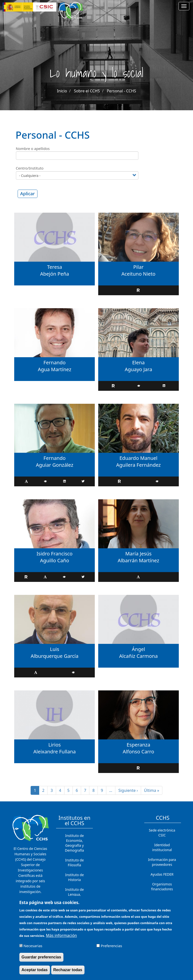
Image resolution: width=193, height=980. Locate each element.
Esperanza (138, 745)
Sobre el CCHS (87, 91)
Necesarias (33, 949)
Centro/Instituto (30, 168)
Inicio (62, 91)
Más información (61, 938)
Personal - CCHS (121, 91)
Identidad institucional (162, 847)
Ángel (138, 649)
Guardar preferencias (41, 960)
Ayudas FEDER (162, 874)
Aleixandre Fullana (54, 752)
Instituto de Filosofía (74, 863)
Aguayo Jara (138, 369)
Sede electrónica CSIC (162, 833)
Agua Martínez (54, 369)
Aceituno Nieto (139, 274)
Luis (55, 649)
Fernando (55, 362)
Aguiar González (54, 465)
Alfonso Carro (138, 752)
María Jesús (138, 554)
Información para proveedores (162, 862)
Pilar (138, 267)
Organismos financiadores (162, 887)
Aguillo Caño (54, 560)
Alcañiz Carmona (139, 656)
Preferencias (111, 949)
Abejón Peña (55, 274)
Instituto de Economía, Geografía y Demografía (74, 843)
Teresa (54, 267)
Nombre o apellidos (33, 148)
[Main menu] (184, 6)
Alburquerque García (54, 656)
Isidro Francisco (54, 554)
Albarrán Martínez (139, 560)
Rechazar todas (68, 973)
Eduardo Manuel (139, 458)
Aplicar (28, 194)
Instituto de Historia (74, 877)
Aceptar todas (35, 973)
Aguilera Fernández (138, 465)
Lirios (54, 745)
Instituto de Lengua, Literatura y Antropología (74, 897)
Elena (139, 362)
